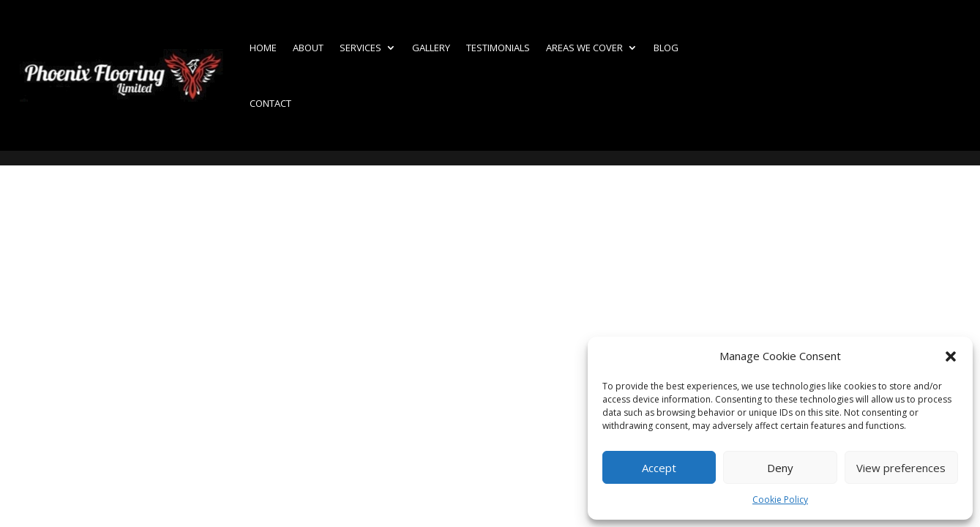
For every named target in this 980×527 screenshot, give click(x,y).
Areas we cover (584, 48)
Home (263, 48)
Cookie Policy (780, 500)
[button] (951, 356)
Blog (666, 48)
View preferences (901, 468)
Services (360, 48)
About (308, 48)
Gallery (431, 48)
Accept (659, 468)
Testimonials (498, 48)
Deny (780, 468)
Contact (270, 103)
